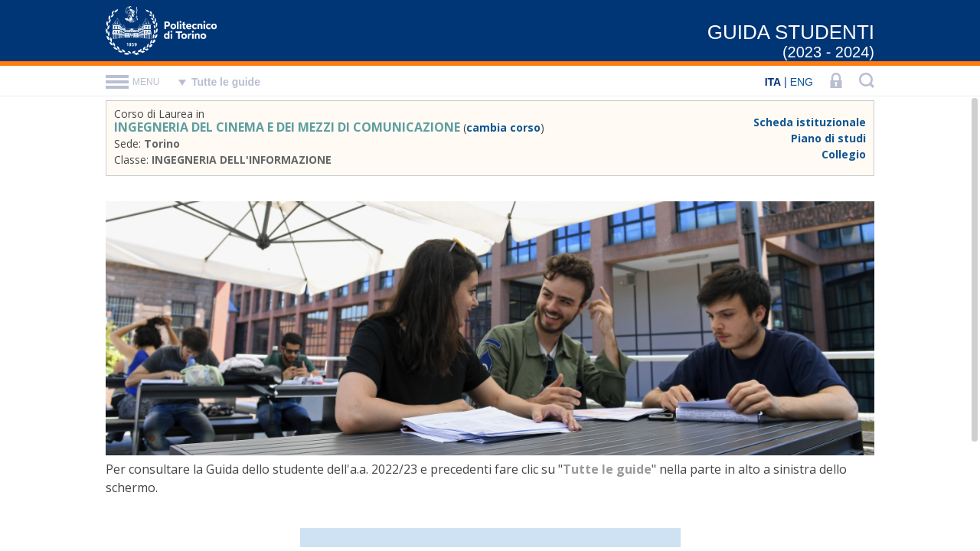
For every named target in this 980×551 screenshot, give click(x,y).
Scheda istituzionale (810, 122)
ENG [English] (802, 82)
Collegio (844, 154)
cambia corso (503, 127)
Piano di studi (828, 138)
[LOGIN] (836, 82)
